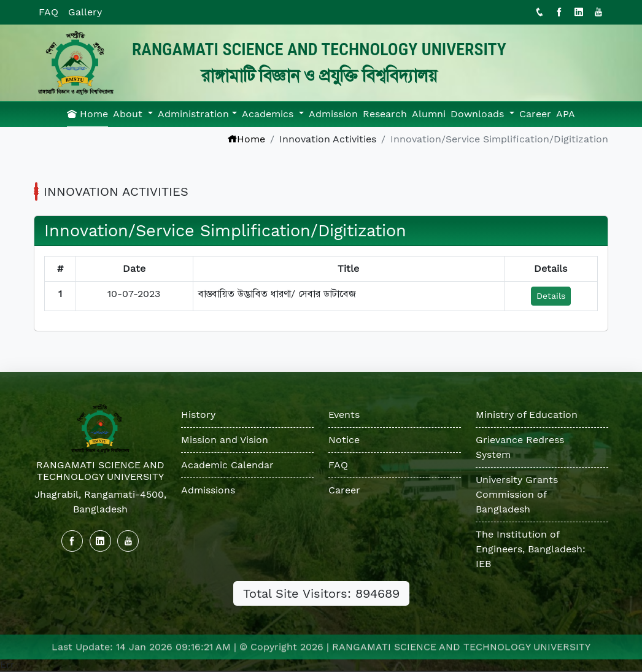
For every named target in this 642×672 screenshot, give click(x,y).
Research (385, 114)
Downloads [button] (479, 114)
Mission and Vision (225, 440)
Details (551, 296)
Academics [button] (269, 114)
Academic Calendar (227, 465)
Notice (344, 440)
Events (344, 415)
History (198, 415)
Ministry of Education (527, 415)
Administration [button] (193, 114)
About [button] (129, 114)
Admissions (208, 490)
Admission (333, 114)
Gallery (85, 12)
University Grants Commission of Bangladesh (517, 494)
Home (87, 114)
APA (566, 114)
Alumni (429, 114)
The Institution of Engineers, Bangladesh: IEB (531, 549)
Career (535, 114)
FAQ (48, 12)
